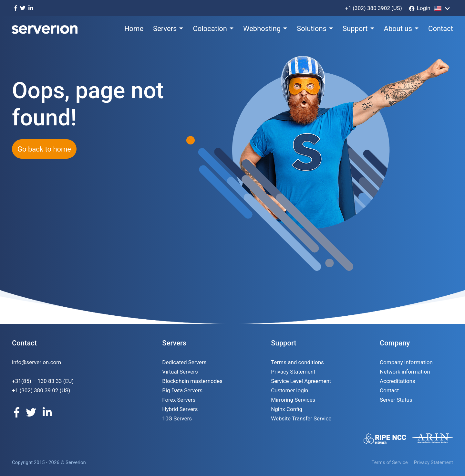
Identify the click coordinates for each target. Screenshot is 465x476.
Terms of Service (390, 462)
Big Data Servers (182, 390)
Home (134, 29)
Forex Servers (179, 400)
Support (355, 29)
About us (398, 29)
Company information (406, 362)
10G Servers (177, 418)
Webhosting (262, 29)
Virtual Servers (180, 372)
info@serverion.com (36, 362)
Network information (405, 372)
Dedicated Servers (184, 362)
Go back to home (44, 149)
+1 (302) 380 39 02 (35, 390)
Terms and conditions (297, 362)
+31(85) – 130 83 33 (37, 381)
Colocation (210, 29)
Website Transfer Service (301, 418)
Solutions (312, 29)
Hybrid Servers (180, 409)
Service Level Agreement (301, 381)
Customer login (289, 390)
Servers (165, 29)
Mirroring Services (293, 400)
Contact (441, 29)
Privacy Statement (293, 372)
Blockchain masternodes (192, 381)
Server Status (396, 400)
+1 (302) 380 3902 (368, 8)
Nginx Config (287, 409)
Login (424, 8)
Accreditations (398, 381)
